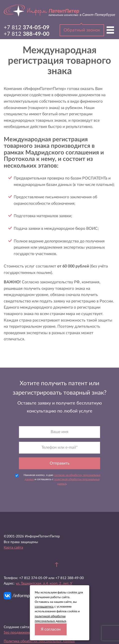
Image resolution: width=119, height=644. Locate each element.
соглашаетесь (44, 607)
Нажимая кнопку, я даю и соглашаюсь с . (58, 479)
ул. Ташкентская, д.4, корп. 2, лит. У (44, 584)
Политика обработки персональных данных (39, 641)
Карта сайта (13, 548)
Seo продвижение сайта (23, 633)
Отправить (60, 463)
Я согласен (51, 629)
